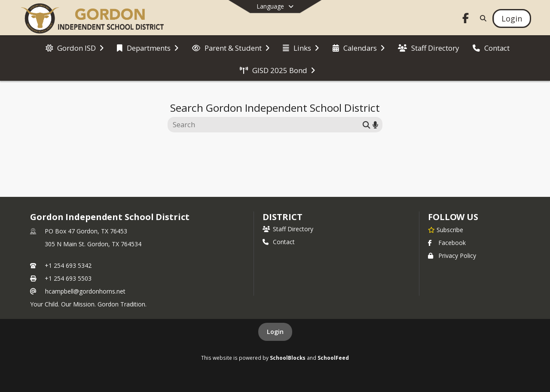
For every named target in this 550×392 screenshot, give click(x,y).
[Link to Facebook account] (466, 20)
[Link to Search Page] (481, 18)
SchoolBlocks (288, 358)
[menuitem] (75, 47)
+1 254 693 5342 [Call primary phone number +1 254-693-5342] (68, 265)
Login (275, 332)
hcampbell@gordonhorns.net (85, 291)
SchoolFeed (333, 358)
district (282, 217)
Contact (279, 242)
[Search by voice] (375, 124)
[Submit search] (367, 124)
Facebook (447, 243)
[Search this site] (266, 125)
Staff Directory (288, 229)
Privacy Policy (452, 256)
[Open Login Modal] (512, 18)
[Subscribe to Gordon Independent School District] (446, 230)
